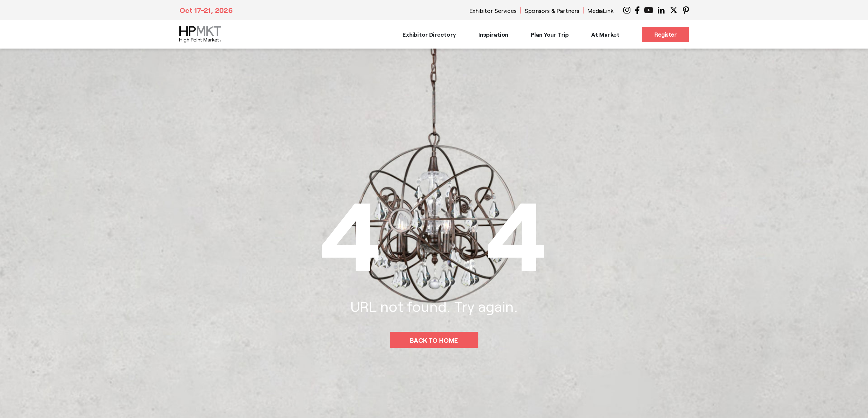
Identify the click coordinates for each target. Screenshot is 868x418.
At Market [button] (605, 34)
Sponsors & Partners (552, 11)
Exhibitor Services (493, 11)
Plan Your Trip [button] (550, 34)
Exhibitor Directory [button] (429, 34)
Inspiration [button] (493, 34)
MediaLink (601, 11)
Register (665, 34)
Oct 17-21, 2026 (206, 10)
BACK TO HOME (434, 340)
